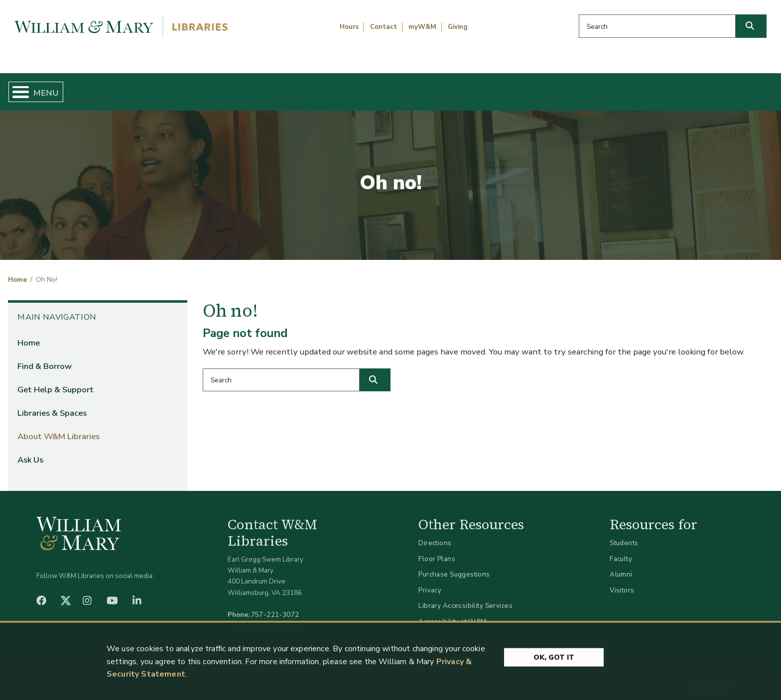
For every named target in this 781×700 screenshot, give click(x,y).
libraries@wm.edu (277, 618)
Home (60, 88)
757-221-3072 (275, 606)
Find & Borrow (167, 88)
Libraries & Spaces (447, 88)
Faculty (621, 550)
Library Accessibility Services (465, 598)
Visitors (622, 582)
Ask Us (719, 88)
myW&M (422, 27)
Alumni (621, 566)
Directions (435, 535)
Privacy (430, 582)
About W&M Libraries (594, 88)
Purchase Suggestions (454, 566)
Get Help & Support (303, 88)
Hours (349, 27)
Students (624, 535)
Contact (384, 27)
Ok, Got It (554, 684)
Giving (458, 27)
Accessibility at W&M (452, 613)
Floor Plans (437, 550)
